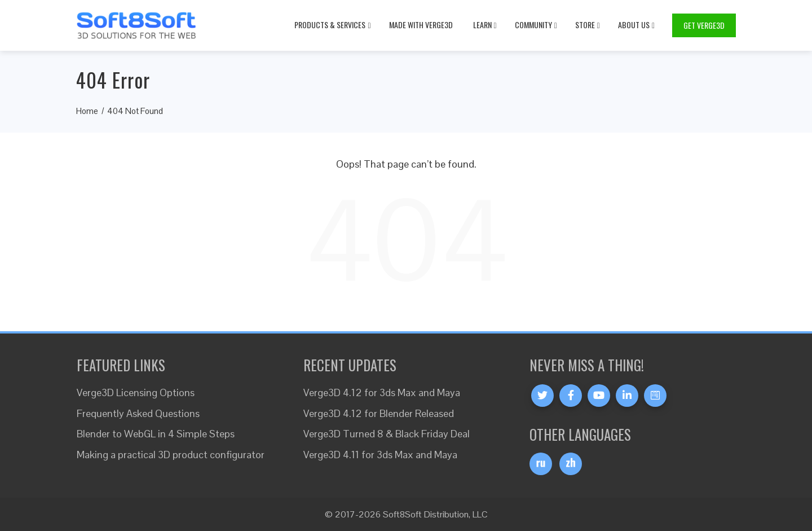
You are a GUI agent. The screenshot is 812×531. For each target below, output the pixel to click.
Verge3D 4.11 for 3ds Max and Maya (380, 455)
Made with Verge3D (421, 25)
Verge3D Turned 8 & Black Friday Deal (387, 434)
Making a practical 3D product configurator (171, 455)
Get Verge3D (704, 25)
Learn (485, 25)
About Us (636, 25)
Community (536, 25)
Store (588, 25)
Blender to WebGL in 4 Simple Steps (156, 434)
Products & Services (332, 25)
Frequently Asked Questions (138, 413)
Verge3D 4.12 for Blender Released (379, 413)
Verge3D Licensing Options (136, 392)
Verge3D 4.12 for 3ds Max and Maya (382, 392)
